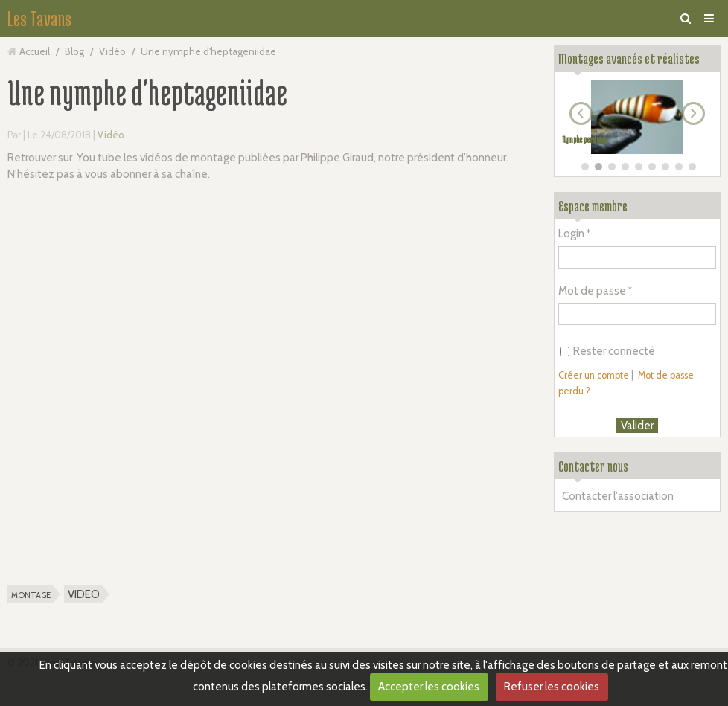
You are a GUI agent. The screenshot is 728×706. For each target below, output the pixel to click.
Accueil (35, 51)
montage (31, 594)
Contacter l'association (618, 496)
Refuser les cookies (552, 687)
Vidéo (112, 51)
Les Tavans (39, 19)
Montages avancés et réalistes (629, 58)
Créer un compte (594, 375)
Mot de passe (592, 291)
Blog (74, 51)
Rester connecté (607, 351)
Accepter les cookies (429, 687)
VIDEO (84, 594)
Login (571, 234)
